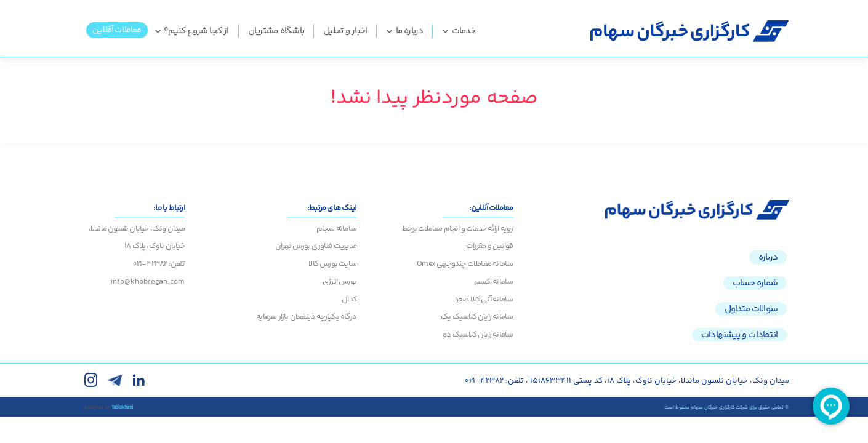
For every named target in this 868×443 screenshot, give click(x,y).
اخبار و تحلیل (345, 31)
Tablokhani (122, 407)
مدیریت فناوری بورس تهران (316, 246)
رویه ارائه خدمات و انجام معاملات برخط (457, 229)
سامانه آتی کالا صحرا (484, 300)
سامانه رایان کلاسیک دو (478, 335)
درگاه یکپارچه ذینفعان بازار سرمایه (306, 317)
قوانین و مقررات (489, 246)
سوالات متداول (751, 309)
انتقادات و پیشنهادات (739, 335)
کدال (349, 300)
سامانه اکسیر (493, 282)
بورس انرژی (340, 282)
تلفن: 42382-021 (159, 264)
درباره (768, 257)
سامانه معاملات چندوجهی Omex (465, 264)
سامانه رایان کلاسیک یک (477, 317)
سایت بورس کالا (332, 264)
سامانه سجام (336, 229)
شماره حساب (755, 283)
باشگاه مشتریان (276, 31)
